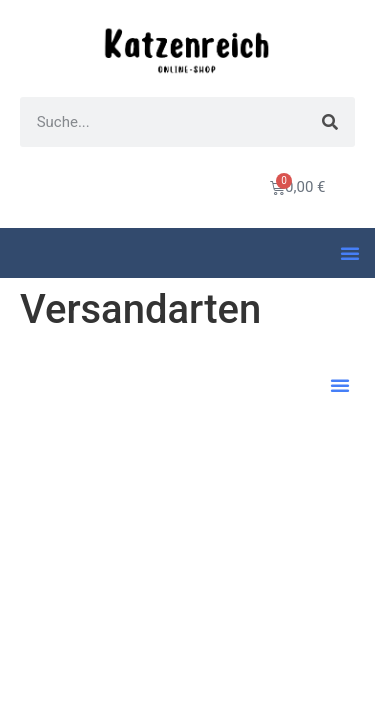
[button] (350, 253)
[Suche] (330, 122)
